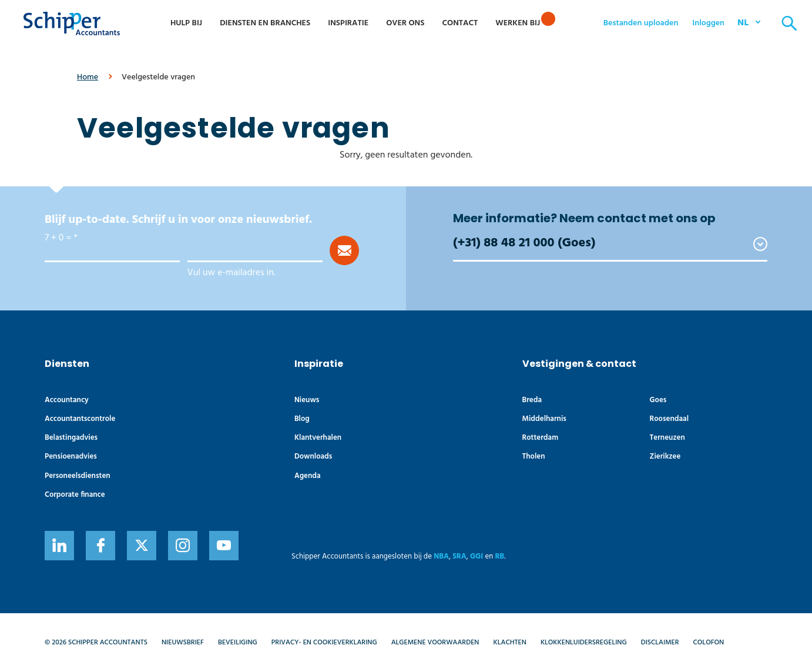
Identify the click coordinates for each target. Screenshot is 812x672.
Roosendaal (669, 419)
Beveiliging (238, 643)
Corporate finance (75, 495)
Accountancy (67, 400)
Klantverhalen (318, 438)
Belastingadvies (71, 438)
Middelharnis (544, 419)
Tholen (534, 457)
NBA (441, 556)
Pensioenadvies (71, 457)
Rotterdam (541, 438)
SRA (459, 556)
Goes (658, 400)
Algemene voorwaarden (435, 643)
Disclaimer (660, 643)
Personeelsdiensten (78, 476)
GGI (477, 556)
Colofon (709, 643)
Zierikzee (665, 457)
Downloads (313, 457)
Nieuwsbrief (183, 643)
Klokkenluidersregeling (584, 643)
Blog (302, 419)
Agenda (308, 476)
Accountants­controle (80, 419)
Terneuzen (667, 438)
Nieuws (307, 400)
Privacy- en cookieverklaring (324, 643)
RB (499, 556)
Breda (532, 400)
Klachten (510, 643)
